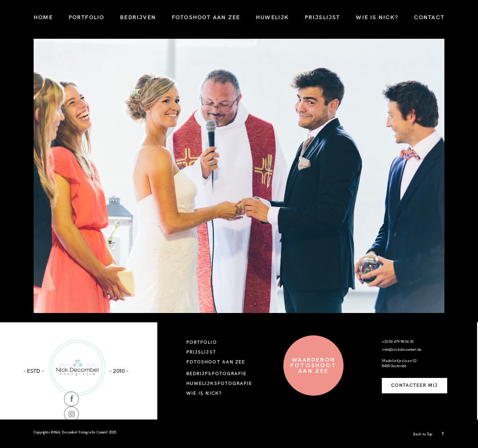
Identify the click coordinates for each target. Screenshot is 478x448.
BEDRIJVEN (138, 17)
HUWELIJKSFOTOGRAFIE (219, 383)
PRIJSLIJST (323, 17)
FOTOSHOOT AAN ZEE (206, 17)
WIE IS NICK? (377, 17)
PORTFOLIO (87, 17)
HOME (43, 17)
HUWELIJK (272, 17)
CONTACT (429, 17)
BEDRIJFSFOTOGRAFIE (216, 373)
